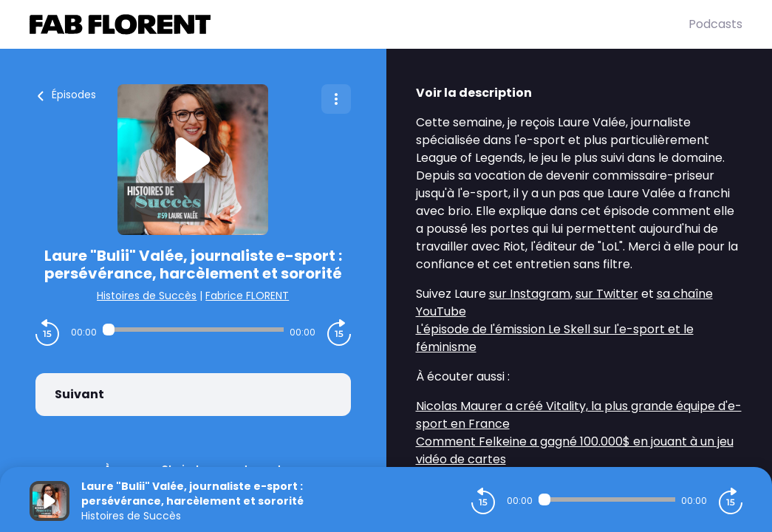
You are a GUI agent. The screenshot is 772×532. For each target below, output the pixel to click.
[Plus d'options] (336, 99)
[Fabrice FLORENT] (359, 24)
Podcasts (715, 24)
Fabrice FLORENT (247, 296)
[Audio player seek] (193, 330)
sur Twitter (607, 294)
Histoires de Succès (147, 296)
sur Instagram (530, 294)
